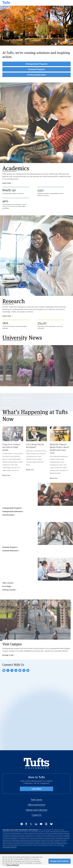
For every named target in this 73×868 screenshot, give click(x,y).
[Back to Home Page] (37, 763)
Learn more (7, 183)
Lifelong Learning (9, 590)
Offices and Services (36, 805)
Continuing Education (37, 75)
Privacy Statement (13, 865)
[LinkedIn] (16, 670)
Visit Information (8, 515)
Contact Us (36, 815)
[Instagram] (4, 670)
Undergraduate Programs (36, 64)
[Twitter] (12, 670)
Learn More (36, 789)
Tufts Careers (36, 800)
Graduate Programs (37, 69)
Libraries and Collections (36, 810)
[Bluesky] (28, 670)
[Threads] (24, 670)
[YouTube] (20, 670)
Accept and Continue (60, 861)
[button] (69, 42)
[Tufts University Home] (6, 3)
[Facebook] (8, 670)
